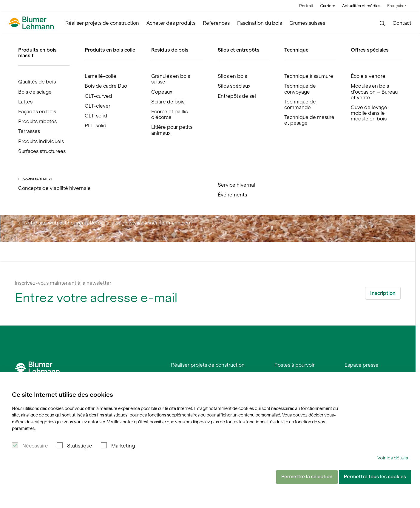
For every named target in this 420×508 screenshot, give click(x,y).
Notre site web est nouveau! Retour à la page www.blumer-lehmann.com (108, 223)
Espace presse (362, 365)
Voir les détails (393, 458)
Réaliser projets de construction (102, 23)
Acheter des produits (171, 23)
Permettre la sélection (307, 477)
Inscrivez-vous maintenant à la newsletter (63, 283)
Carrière (328, 6)
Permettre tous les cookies (375, 477)
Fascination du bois (260, 23)
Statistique (80, 446)
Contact (402, 23)
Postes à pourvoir (295, 365)
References (216, 23)
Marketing (123, 446)
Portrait (306, 6)
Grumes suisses (307, 23)
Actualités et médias (361, 6)
